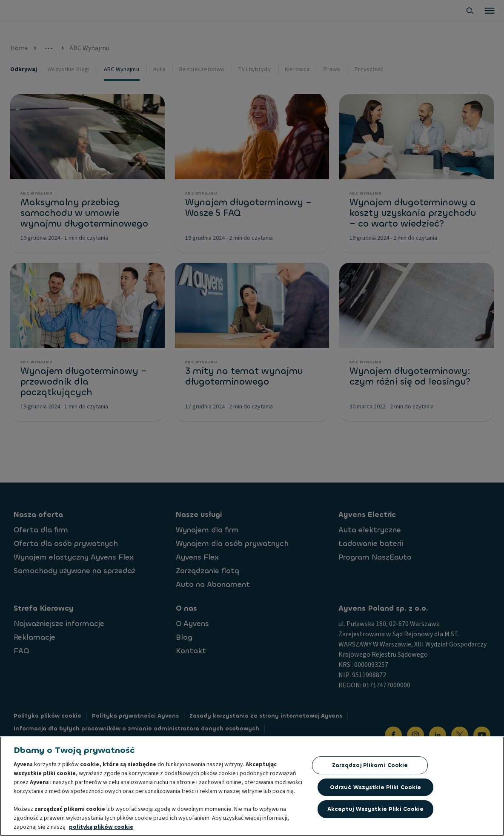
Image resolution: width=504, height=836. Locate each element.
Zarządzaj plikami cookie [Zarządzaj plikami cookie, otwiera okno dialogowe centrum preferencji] (370, 766)
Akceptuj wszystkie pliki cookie (376, 810)
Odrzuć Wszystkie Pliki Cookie (376, 788)
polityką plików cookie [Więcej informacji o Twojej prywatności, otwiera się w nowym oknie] (101, 828)
